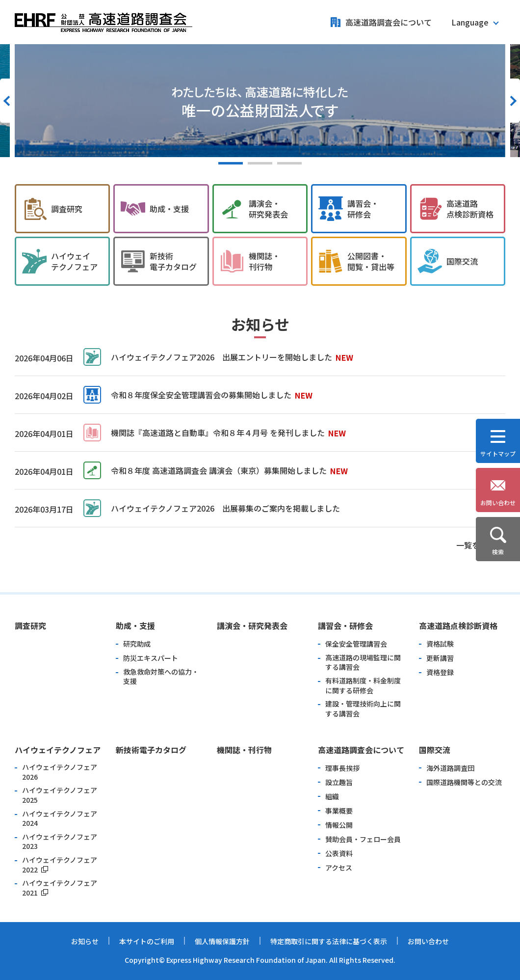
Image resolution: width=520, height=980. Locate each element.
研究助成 (137, 644)
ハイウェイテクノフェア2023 (60, 842)
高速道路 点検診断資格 (470, 209)
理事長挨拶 (342, 768)
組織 (332, 797)
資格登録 (440, 672)
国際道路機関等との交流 (464, 782)
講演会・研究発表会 (252, 626)
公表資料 (339, 854)
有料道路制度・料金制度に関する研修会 (363, 686)
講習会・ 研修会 (363, 209)
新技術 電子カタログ (173, 261)
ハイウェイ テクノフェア (74, 261)
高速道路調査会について (389, 22)
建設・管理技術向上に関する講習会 (363, 709)
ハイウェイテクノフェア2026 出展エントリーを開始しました (221, 357)
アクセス (339, 868)
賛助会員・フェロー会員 (363, 839)
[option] (260, 101)
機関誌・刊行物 (244, 750)
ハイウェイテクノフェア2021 (60, 888)
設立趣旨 (339, 782)
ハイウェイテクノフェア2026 (60, 772)
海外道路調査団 (450, 768)
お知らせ (85, 941)
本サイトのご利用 (147, 941)
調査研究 (67, 209)
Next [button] (513, 101)
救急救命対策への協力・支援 (161, 677)
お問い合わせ (428, 941)
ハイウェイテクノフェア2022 (60, 865)
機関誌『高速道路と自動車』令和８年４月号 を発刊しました (218, 433)
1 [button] (231, 163)
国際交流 (462, 261)
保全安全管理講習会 (356, 644)
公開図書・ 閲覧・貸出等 (371, 261)
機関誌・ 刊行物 (264, 261)
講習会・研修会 (345, 626)
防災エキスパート (151, 658)
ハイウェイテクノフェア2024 (60, 819)
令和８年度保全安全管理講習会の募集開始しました (201, 395)
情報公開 (339, 825)
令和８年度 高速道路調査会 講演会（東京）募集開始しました (219, 470)
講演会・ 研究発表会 (268, 209)
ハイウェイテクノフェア (58, 750)
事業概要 (339, 811)
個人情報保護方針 (222, 941)
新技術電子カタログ (151, 750)
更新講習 (440, 658)
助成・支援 (169, 209)
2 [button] (260, 163)
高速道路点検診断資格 (458, 626)
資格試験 (440, 644)
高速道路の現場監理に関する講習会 (363, 663)
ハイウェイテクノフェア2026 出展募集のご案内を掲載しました (225, 508)
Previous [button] (7, 101)
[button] (475, 22)
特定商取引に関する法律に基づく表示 (329, 941)
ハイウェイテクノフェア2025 (60, 795)
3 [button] (289, 163)
